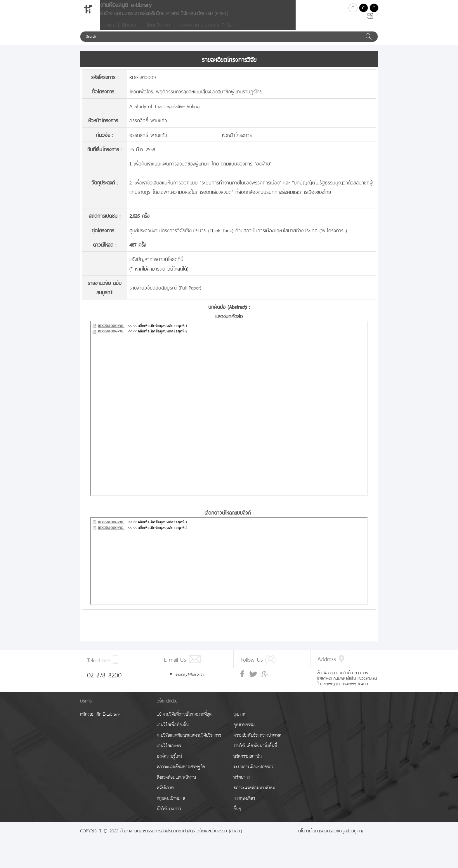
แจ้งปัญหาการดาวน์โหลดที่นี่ (156, 265)
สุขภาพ (240, 721)
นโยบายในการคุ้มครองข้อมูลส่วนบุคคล (331, 837)
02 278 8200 (104, 681)
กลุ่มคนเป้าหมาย (171, 805)
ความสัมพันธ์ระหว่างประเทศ (257, 742)
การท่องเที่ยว (244, 805)
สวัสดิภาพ (165, 795)
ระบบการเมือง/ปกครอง (253, 774)
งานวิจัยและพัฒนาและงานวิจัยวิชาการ (189, 742)
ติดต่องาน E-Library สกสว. (206, 31)
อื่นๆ (237, 816)
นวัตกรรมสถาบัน (248, 763)
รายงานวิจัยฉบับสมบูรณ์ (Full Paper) (165, 294)
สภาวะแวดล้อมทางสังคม (254, 795)
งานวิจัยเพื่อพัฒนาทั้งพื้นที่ (255, 753)
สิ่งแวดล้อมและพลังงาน (176, 784)
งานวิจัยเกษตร (169, 753)
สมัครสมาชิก (158, 31)
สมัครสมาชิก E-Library (100, 721)
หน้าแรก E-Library (118, 31)
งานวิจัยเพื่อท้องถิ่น (173, 732)
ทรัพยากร (242, 784)
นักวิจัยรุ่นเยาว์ (169, 816)
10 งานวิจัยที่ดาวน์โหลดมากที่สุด (184, 721)
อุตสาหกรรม (244, 732)
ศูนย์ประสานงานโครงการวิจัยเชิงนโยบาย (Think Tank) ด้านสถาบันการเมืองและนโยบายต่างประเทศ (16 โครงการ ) (238, 237)
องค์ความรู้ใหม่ (169, 763)
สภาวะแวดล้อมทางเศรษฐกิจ (181, 774)
